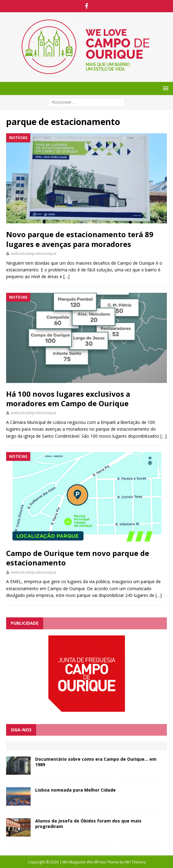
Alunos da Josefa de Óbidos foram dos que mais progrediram (88, 824)
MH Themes (135, 862)
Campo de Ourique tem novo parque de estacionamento (78, 558)
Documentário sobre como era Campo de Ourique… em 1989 (96, 762)
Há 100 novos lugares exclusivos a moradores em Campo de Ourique (68, 399)
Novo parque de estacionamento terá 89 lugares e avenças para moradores (80, 239)
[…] (66, 276)
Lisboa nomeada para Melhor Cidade (75, 790)
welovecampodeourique (34, 253)
